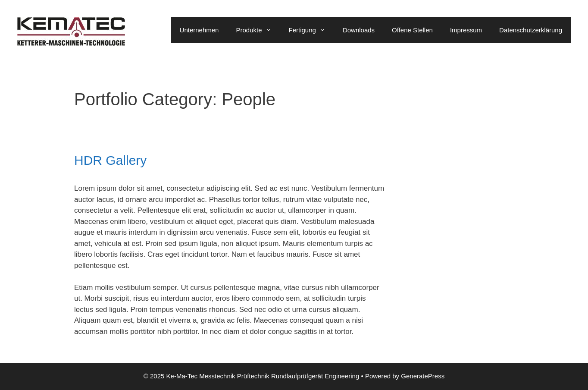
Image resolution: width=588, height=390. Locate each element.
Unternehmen (199, 30)
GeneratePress (423, 376)
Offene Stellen (412, 30)
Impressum (466, 30)
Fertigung (311, 30)
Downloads (359, 30)
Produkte (258, 30)
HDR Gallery (110, 160)
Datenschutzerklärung (531, 30)
